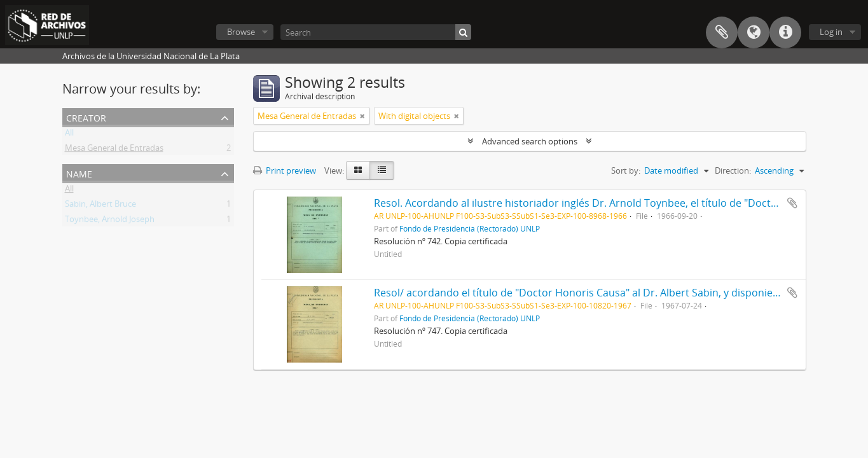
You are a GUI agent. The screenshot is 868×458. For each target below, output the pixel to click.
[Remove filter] (362, 116)
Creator (86, 117)
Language (754, 32)
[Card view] (358, 170)
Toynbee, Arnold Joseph (110, 221)
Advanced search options (530, 141)
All (69, 135)
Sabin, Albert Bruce (100, 206)
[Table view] (382, 170)
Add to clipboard (792, 203)
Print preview (285, 170)
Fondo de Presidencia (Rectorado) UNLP (470, 228)
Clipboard (722, 32)
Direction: (733, 170)
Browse (241, 32)
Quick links (785, 32)
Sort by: (626, 170)
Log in (831, 32)
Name (79, 173)
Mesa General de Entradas (114, 150)
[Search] (376, 32)
